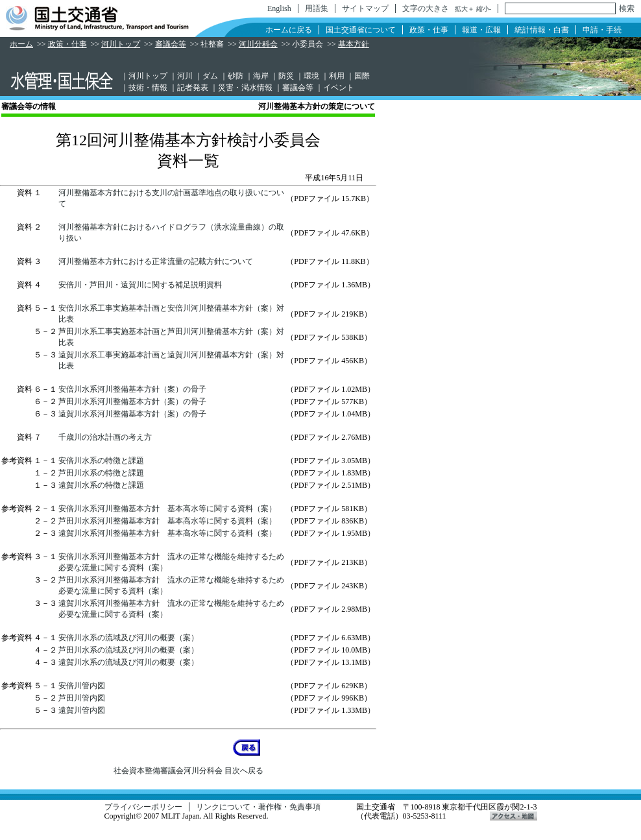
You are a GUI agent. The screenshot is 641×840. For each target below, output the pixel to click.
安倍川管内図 (82, 686)
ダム (210, 76)
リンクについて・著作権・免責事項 (258, 807)
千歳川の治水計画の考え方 (105, 437)
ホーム (21, 44)
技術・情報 (148, 88)
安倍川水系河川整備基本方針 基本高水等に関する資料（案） (167, 509)
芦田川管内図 (82, 698)
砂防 (236, 76)
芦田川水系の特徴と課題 (101, 473)
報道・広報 (481, 30)
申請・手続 (602, 30)
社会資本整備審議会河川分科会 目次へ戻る (188, 771)
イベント (339, 88)
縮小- (484, 9)
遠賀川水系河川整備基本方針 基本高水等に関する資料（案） (167, 533)
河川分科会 (258, 44)
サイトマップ (365, 8)
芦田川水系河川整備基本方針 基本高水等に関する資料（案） (167, 521)
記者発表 (193, 88)
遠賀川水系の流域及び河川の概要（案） (128, 662)
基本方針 (354, 44)
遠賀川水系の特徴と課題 (101, 485)
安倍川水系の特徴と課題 (101, 461)
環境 (311, 76)
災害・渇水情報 (245, 88)
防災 (286, 76)
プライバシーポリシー (143, 807)
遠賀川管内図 (82, 710)
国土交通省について (361, 30)
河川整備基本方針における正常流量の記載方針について (156, 261)
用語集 (317, 8)
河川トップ (121, 44)
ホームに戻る (289, 30)
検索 (627, 8)
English (279, 8)
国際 (362, 76)
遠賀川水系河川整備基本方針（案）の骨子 (132, 414)
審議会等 (171, 44)
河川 (185, 76)
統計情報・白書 (542, 30)
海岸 (261, 76)
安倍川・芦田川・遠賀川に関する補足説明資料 (140, 285)
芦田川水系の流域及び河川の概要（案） (128, 650)
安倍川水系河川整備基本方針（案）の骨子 (132, 389)
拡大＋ (465, 9)
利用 (337, 76)
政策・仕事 (429, 30)
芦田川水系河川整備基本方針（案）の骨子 (132, 402)
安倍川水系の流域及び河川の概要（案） (128, 638)
